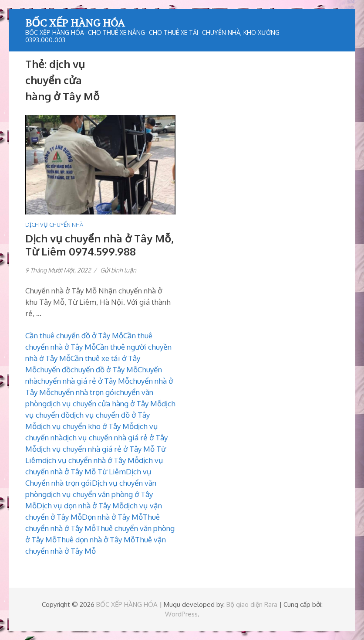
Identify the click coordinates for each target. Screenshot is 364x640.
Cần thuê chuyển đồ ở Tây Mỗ (74, 335)
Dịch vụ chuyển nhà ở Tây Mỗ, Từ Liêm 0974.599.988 (99, 245)
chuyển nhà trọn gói (83, 392)
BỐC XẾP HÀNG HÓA (75, 23)
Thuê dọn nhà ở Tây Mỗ (96, 540)
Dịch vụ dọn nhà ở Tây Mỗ (80, 506)
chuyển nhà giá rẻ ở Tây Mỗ (83, 381)
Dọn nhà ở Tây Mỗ (112, 517)
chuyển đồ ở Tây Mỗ (104, 369)
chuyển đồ (54, 369)
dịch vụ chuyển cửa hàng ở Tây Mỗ (104, 403)
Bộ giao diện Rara (252, 604)
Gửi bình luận (118, 270)
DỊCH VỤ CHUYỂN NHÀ (54, 225)
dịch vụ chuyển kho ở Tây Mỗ (85, 426)
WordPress (181, 614)
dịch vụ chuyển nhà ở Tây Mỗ (91, 460)
